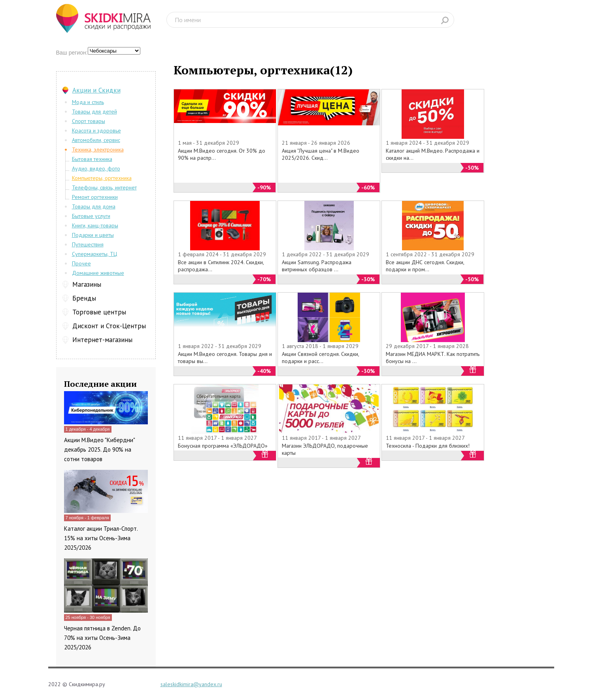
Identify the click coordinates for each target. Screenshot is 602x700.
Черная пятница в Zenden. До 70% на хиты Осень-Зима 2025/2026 (102, 638)
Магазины (87, 284)
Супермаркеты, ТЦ (94, 254)
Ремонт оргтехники (95, 197)
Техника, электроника (98, 149)
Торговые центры (99, 312)
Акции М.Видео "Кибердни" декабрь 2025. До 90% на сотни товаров (99, 449)
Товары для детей (94, 112)
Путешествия (88, 244)
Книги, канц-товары (95, 225)
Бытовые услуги (91, 216)
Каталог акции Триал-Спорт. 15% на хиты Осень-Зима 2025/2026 (101, 538)
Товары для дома (94, 206)
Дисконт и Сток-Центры (109, 326)
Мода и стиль (88, 102)
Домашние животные (98, 273)
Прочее (81, 263)
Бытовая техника (92, 159)
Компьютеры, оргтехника (102, 178)
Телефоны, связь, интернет (104, 187)
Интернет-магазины (102, 340)
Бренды (84, 298)
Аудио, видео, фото (96, 168)
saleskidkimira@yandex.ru (191, 684)
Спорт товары (89, 121)
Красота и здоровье (96, 131)
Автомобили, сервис (96, 140)
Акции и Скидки (96, 90)
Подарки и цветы (93, 235)
